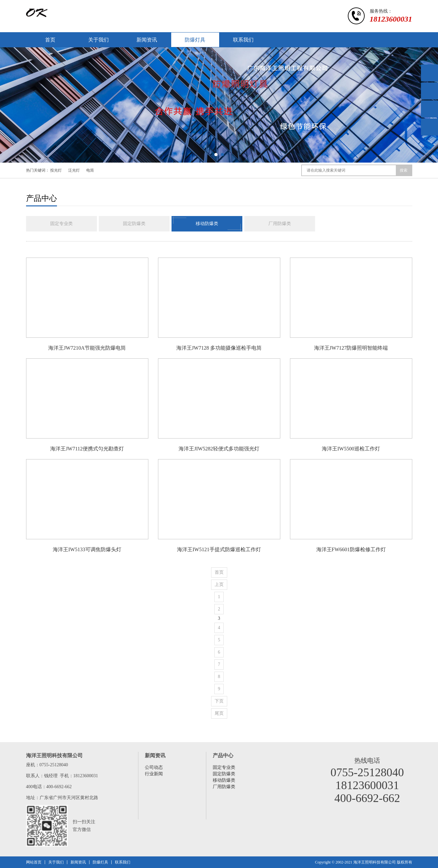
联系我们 (243, 40)
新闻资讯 (147, 40)
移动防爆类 (207, 224)
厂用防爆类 (280, 224)
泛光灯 (74, 170)
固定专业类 (61, 224)
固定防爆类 (134, 224)
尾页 (219, 713)
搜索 (404, 170)
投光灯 (56, 170)
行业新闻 (154, 774)
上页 (219, 585)
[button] (216, 155)
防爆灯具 (195, 40)
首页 (50, 40)
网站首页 (34, 862)
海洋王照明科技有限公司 (375, 862)
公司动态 (154, 767)
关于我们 (98, 40)
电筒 (90, 170)
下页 (219, 701)
